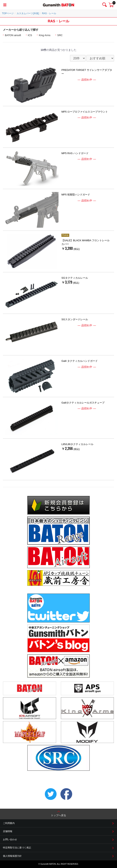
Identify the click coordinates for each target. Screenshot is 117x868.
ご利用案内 (9, 823)
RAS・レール (49, 13)
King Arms (45, 35)
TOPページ (8, 13)
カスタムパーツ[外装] (28, 13)
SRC (60, 35)
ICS (30, 35)
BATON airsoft (13, 35)
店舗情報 (8, 831)
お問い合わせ (10, 839)
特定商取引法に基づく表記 (17, 848)
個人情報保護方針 (12, 856)
